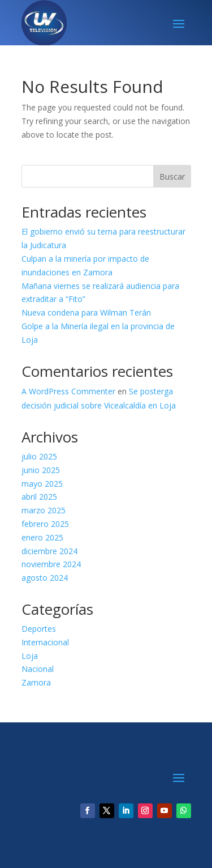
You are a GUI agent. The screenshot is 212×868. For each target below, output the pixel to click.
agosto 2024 (45, 578)
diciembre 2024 (49, 551)
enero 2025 (42, 537)
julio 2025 (39, 456)
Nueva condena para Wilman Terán (86, 312)
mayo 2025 (42, 484)
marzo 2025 (44, 510)
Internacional (45, 642)
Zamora (36, 682)
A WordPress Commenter (68, 391)
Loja (30, 656)
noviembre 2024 (51, 564)
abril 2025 (39, 497)
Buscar (172, 176)
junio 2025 (41, 470)
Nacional (38, 669)
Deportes (39, 629)
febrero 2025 (45, 524)
